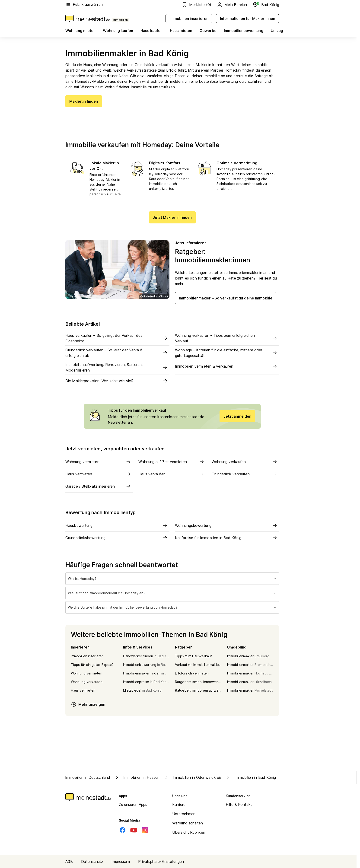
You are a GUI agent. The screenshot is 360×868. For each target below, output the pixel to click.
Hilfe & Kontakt (239, 804)
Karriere (179, 804)
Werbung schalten (188, 823)
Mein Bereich (232, 5)
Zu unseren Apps (133, 804)
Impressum (121, 862)
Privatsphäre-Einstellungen (161, 862)
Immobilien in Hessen (137, 777)
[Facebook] (123, 830)
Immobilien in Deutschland (88, 777)
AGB (69, 862)
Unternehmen (184, 814)
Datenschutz (92, 862)
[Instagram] (145, 830)
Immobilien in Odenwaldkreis (193, 777)
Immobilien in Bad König (251, 777)
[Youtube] (134, 830)
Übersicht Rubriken (189, 832)
